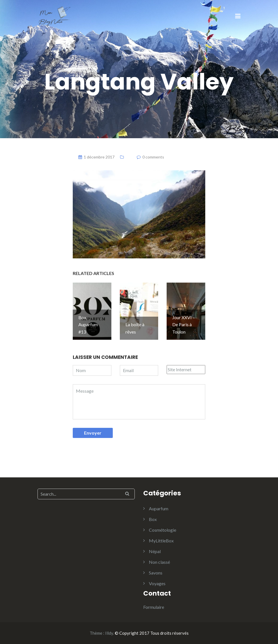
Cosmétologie (163, 530)
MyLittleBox (161, 541)
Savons (156, 573)
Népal (155, 551)
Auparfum (159, 508)
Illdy (109, 633)
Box (153, 519)
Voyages (157, 583)
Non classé (159, 562)
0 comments (153, 157)
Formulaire (154, 607)
